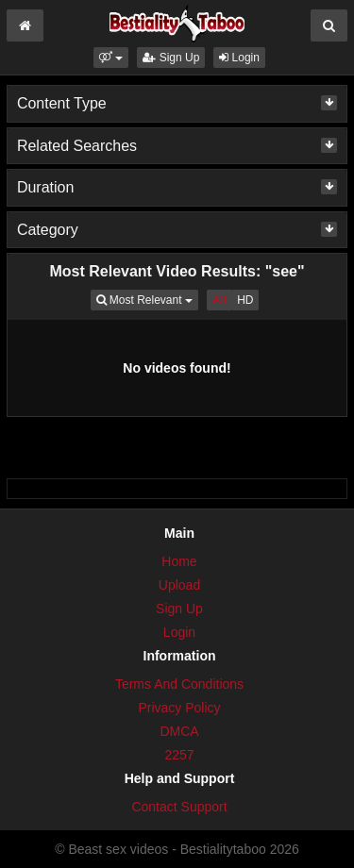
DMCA (179, 731)
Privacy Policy (179, 708)
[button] (111, 58)
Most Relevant (147, 299)
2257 (179, 755)
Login (239, 58)
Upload (179, 585)
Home (179, 561)
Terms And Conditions (179, 684)
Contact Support (179, 807)
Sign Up (171, 58)
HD (245, 300)
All (219, 300)
